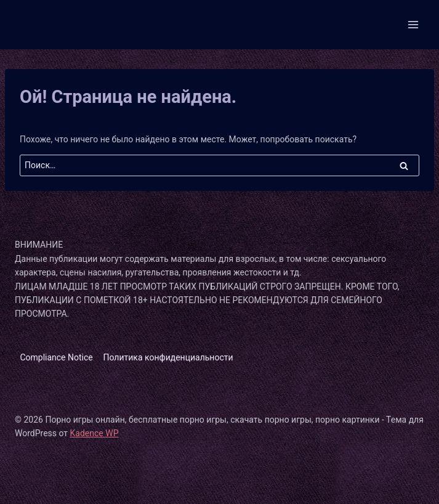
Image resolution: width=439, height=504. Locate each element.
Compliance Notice (56, 357)
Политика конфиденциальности (168, 357)
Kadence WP (95, 433)
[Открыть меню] (413, 24)
